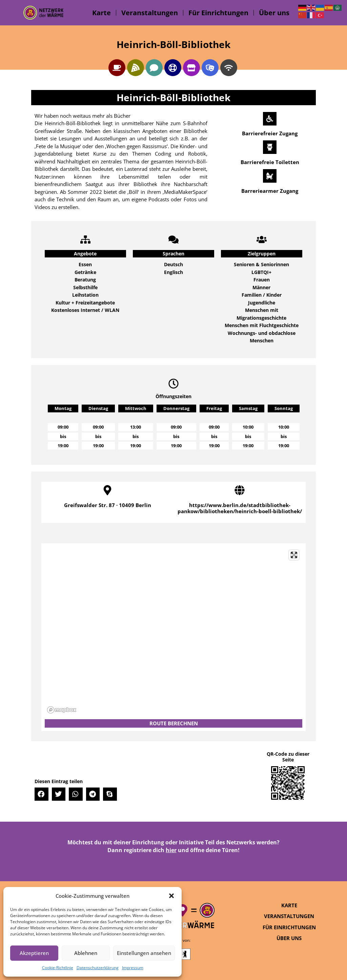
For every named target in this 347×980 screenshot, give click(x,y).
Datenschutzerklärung (98, 968)
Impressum (133, 968)
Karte (101, 13)
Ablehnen (86, 953)
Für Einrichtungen (218, 13)
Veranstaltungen (150, 13)
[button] (171, 896)
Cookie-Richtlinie (58, 968)
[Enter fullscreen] (294, 555)
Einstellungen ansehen (144, 953)
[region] (173, 631)
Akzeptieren (34, 953)
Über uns (274, 13)
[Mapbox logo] (62, 710)
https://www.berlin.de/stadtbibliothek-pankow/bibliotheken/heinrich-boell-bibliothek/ (240, 508)
